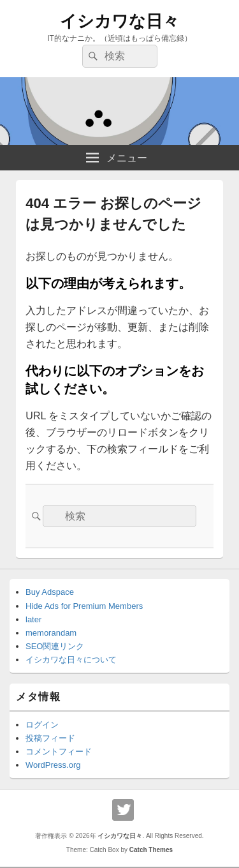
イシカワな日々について (71, 660)
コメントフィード (59, 752)
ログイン (42, 725)
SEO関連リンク (55, 646)
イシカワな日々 (119, 21)
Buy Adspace (50, 592)
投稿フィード (50, 738)
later (33, 619)
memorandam (51, 633)
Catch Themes (151, 850)
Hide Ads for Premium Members (84, 606)
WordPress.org (53, 765)
